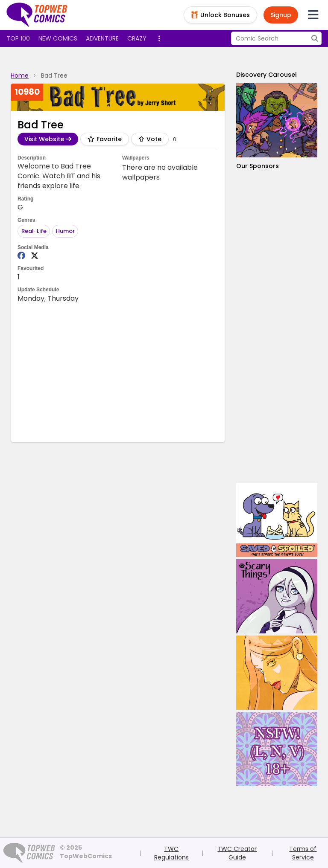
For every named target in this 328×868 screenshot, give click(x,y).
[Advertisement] (277, 327)
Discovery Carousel (266, 75)
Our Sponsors (258, 166)
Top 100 (18, 38)
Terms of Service (303, 853)
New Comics (58, 38)
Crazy (137, 38)
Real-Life (34, 231)
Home (20, 75)
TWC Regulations (171, 853)
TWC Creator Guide (237, 853)
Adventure (102, 38)
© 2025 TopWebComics (86, 852)
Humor (65, 231)
